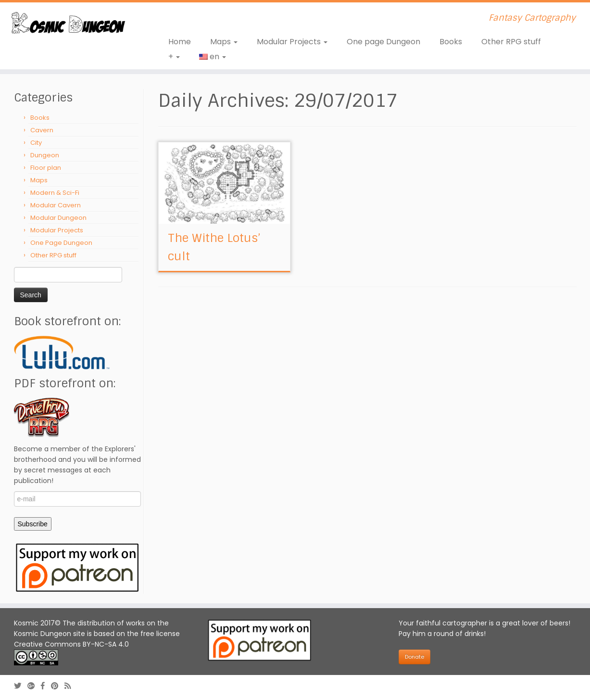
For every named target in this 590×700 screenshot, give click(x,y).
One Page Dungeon (61, 243)
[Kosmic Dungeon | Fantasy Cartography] (68, 24)
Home (180, 42)
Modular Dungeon (58, 218)
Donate (414, 657)
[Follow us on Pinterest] (58, 686)
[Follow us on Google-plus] (34, 686)
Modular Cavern (56, 205)
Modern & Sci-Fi (55, 193)
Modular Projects (292, 42)
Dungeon (45, 155)
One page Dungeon (383, 42)
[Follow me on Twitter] (21, 686)
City (36, 143)
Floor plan (46, 168)
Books (451, 42)
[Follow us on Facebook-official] (46, 686)
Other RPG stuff (511, 42)
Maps (224, 42)
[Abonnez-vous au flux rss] (71, 686)
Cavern (42, 130)
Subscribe (33, 524)
